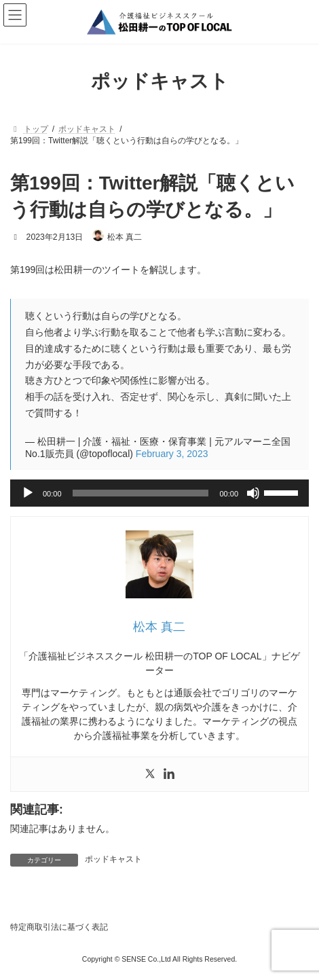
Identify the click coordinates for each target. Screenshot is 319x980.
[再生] (28, 493)
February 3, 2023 (172, 454)
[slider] (141, 493)
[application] (159, 493)
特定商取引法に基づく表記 (59, 927)
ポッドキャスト (113, 859)
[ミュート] (253, 493)
